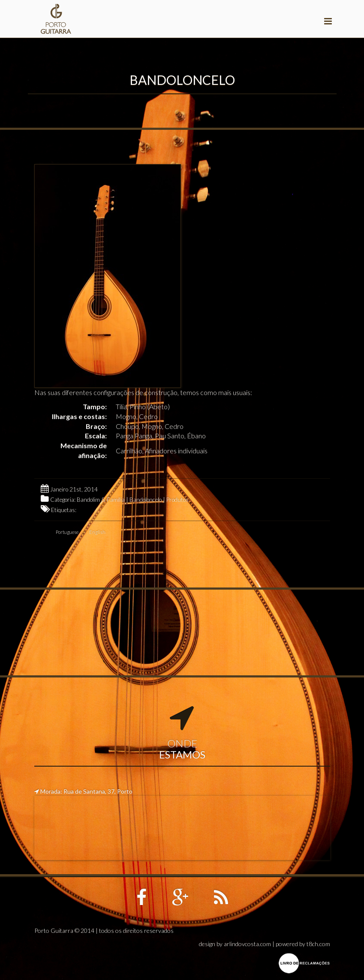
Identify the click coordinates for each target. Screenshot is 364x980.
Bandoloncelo (146, 500)
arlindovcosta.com (247, 944)
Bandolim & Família (101, 500)
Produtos (177, 500)
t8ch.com (318, 944)
